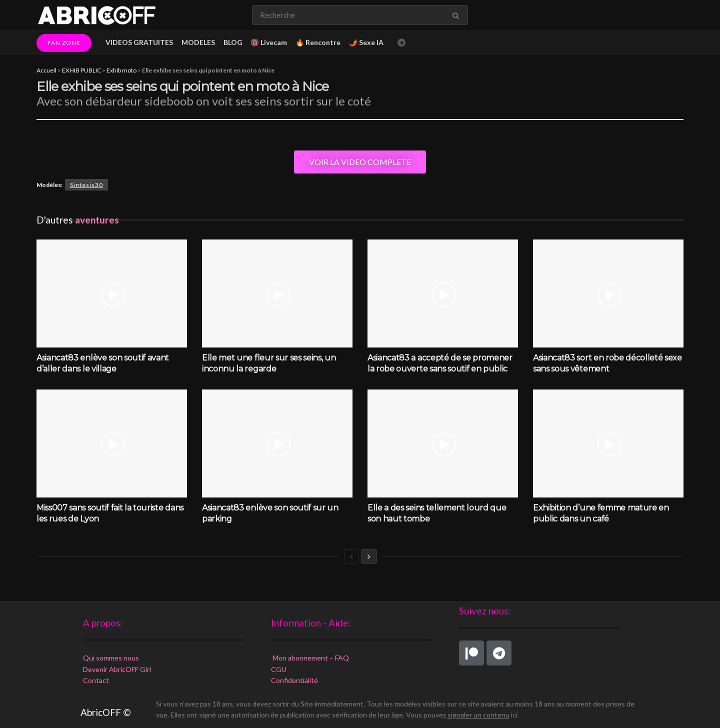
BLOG (233, 42)
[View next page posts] (369, 556)
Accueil (46, 70)
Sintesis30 (86, 185)
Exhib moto (121, 70)
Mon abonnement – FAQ (310, 658)
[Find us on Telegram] (401, 43)
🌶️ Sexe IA (366, 42)
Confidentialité (294, 680)
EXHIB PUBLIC (81, 70)
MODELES (198, 42)
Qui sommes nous (111, 658)
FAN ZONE (64, 43)
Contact (96, 680)
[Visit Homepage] (96, 15)
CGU (279, 669)
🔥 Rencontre (318, 42)
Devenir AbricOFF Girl (117, 669)
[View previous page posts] (351, 556)
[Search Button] (458, 15)
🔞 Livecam (269, 42)
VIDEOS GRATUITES (139, 42)
